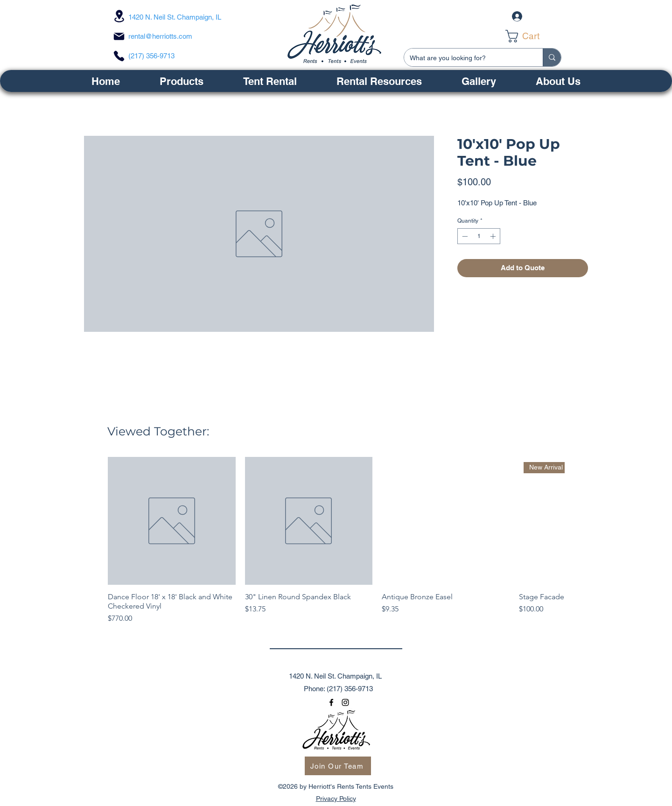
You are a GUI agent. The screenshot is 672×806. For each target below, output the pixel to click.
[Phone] (119, 56)
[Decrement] (464, 236)
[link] (531, 36)
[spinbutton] (479, 236)
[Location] (119, 16)
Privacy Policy (336, 799)
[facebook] (331, 702)
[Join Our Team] (338, 766)
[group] (336, 540)
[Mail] (119, 36)
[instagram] (345, 702)
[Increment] (494, 236)
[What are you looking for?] (466, 58)
